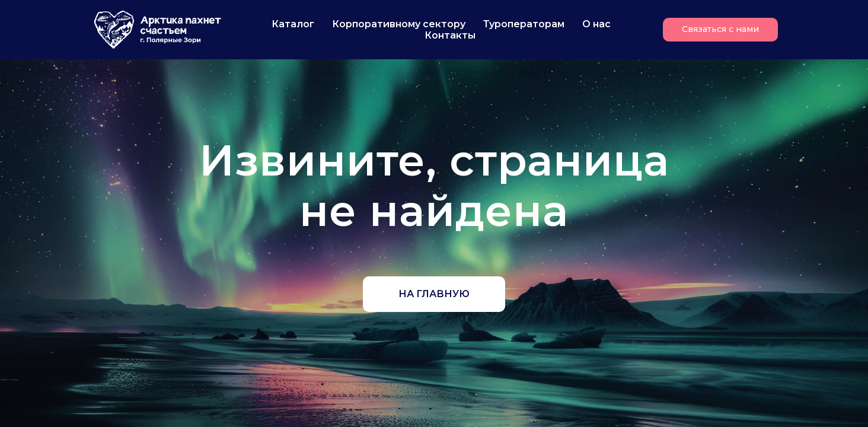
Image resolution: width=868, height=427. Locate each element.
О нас (596, 24)
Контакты (450, 35)
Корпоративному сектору (399, 24)
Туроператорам (524, 24)
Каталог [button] (293, 24)
